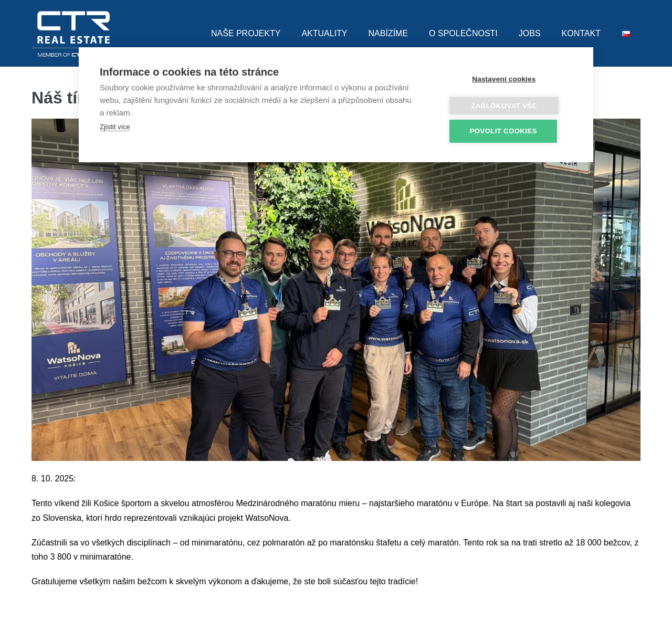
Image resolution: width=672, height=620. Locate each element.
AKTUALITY (324, 33)
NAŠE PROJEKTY (246, 33)
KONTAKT (581, 33)
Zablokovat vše (510, 106)
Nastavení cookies (510, 79)
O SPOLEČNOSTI (463, 33)
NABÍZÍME (388, 33)
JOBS (530, 33)
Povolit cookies (509, 131)
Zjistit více (115, 127)
